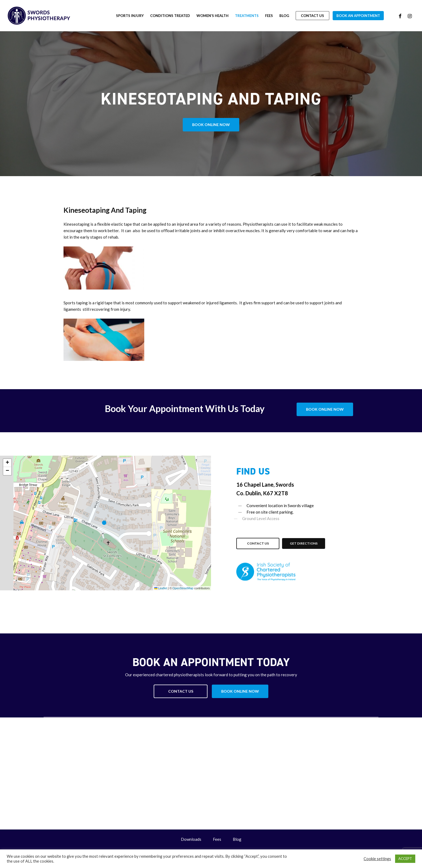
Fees (217, 839)
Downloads (191, 839)
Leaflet (161, 588)
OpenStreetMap (183, 588)
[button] (211, 125)
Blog (237, 839)
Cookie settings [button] (377, 859)
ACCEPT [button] (405, 859)
